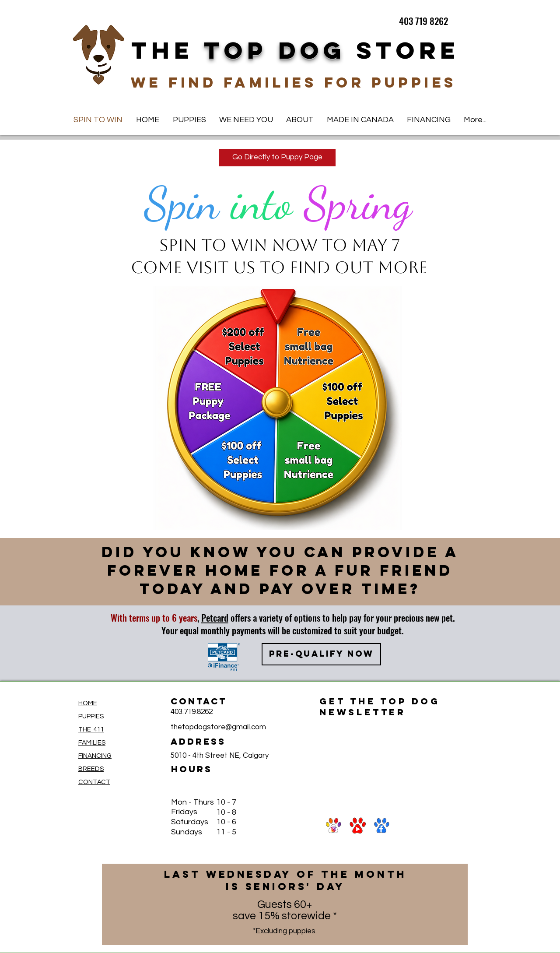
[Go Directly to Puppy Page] (277, 158)
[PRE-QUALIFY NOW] (321, 654)
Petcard (215, 617)
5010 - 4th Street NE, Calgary (220, 756)
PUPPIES (91, 716)
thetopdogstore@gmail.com (218, 727)
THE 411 (91, 730)
